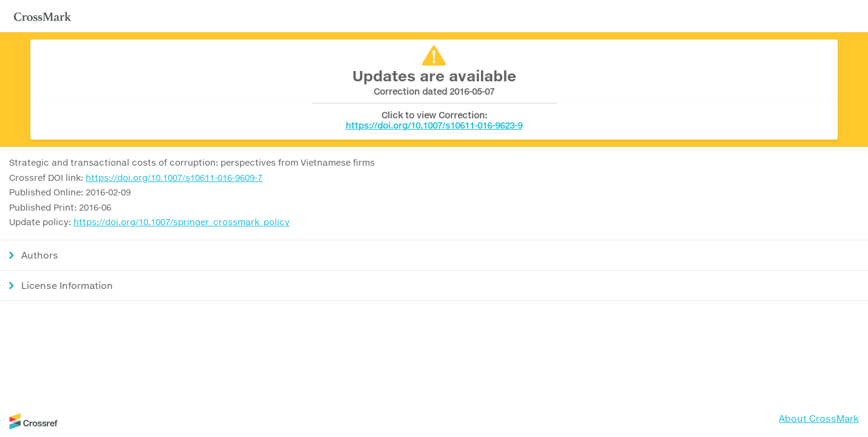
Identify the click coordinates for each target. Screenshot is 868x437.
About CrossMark (819, 418)
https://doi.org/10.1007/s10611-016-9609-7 (174, 178)
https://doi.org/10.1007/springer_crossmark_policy (182, 222)
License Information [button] (67, 285)
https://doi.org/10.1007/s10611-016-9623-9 (434, 125)
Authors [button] (40, 255)
